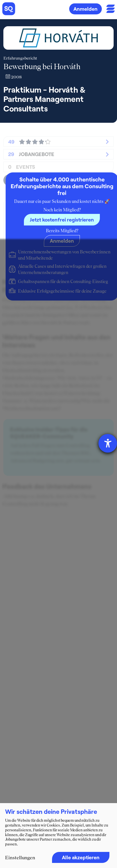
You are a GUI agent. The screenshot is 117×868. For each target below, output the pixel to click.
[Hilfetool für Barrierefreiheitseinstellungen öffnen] (108, 443)
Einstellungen (20, 858)
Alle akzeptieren (81, 857)
